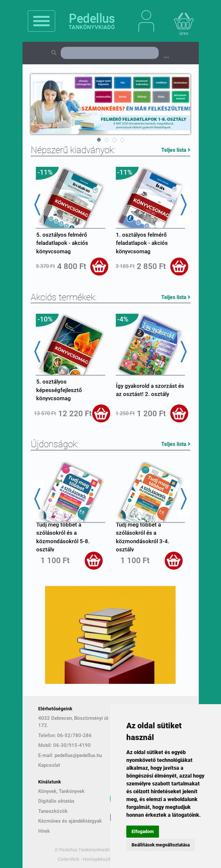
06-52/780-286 (74, 735)
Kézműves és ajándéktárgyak (70, 821)
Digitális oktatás (56, 801)
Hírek (44, 831)
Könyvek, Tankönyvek (61, 791)
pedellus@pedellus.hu (78, 755)
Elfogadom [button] (143, 831)
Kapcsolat (49, 765)
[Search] (110, 53)
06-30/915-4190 (72, 745)
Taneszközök (53, 811)
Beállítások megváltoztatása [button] (161, 845)
